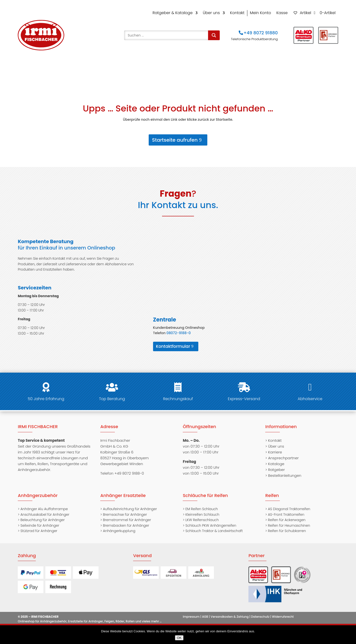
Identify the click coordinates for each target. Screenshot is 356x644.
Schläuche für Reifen (205, 492)
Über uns (211, 13)
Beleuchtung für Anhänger (43, 516)
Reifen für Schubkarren (287, 527)
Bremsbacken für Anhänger (126, 522)
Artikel (302, 13)
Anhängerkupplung (119, 527)
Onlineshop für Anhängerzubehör (42, 618)
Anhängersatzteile (35, 67)
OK (179, 638)
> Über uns (275, 442)
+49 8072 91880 (261, 33)
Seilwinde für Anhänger (40, 522)
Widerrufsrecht (283, 613)
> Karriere (274, 448)
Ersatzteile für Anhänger (85, 618)
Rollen (248, 67)
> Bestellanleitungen (283, 472)
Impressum (191, 613)
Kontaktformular (173, 343)
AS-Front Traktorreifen (286, 511)
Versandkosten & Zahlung (230, 613)
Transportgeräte (280, 67)
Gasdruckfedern (121, 67)
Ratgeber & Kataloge (173, 13)
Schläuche (178, 67)
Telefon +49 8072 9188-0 (122, 469)
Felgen (205, 67)
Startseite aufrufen (175, 136)
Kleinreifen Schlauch (202, 511)
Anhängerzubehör (79, 67)
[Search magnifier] (214, 35)
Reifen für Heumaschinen (289, 522)
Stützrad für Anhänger (39, 527)
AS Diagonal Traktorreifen (289, 505)
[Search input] (167, 35)
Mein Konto (260, 13)
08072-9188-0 (179, 329)
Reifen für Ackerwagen (287, 516)
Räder (227, 67)
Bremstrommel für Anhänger (127, 516)
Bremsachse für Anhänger (125, 511)
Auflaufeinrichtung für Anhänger (130, 505)
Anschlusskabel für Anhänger (45, 511)
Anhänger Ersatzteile (123, 492)
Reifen (152, 67)
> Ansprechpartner (282, 454)
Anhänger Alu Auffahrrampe (44, 505)
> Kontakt (273, 437)
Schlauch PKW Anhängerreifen (211, 522)
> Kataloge (275, 460)
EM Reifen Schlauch (202, 505)
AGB (205, 613)
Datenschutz (260, 613)
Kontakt (237, 13)
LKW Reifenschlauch (202, 516)
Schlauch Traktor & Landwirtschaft (214, 527)
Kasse (282, 13)
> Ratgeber (275, 466)
